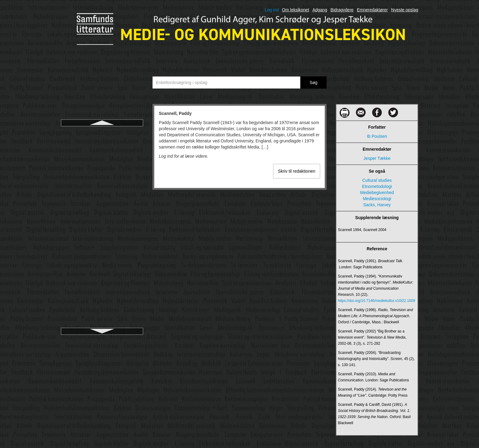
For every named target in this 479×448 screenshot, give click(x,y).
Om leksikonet (296, 10)
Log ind (272, 10)
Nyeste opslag (405, 10)
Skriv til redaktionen (297, 171)
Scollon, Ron (102, 187)
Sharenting (102, 253)
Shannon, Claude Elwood (102, 242)
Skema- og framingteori (102, 292)
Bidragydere (342, 10)
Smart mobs (102, 325)
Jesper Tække (377, 158)
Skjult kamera (102, 303)
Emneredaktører (372, 10)
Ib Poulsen (377, 136)
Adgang (320, 10)
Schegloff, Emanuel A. (102, 143)
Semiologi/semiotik (102, 220)
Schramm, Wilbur (102, 154)
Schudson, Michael (102, 165)
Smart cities (102, 314)
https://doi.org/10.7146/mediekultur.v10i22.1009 (377, 301)
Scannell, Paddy (102, 132)
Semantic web (102, 198)
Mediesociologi (377, 199)
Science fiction (102, 176)
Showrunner (102, 281)
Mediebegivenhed (377, 193)
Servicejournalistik (102, 231)
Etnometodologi (377, 186)
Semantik (102, 209)
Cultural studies (377, 180)
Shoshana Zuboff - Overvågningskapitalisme (102, 267)
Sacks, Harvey (377, 205)
